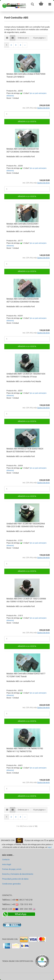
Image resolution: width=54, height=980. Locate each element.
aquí (50, 847)
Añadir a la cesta (27, 122)
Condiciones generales (11, 884)
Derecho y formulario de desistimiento (18, 874)
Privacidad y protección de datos (15, 879)
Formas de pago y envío (12, 869)
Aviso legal (7, 864)
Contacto (6, 860)
